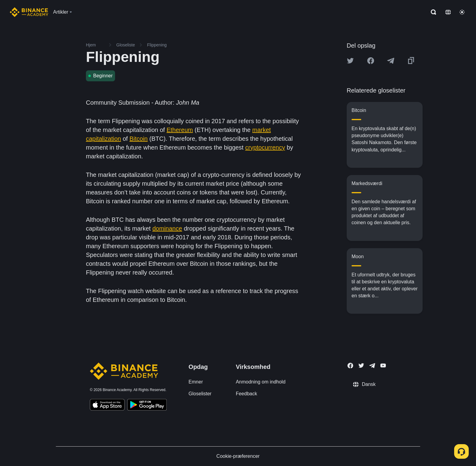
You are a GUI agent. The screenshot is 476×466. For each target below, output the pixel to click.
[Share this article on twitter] (350, 61)
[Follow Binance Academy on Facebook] (350, 366)
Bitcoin (138, 139)
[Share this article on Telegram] (391, 61)
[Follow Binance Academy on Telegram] (372, 366)
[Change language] (448, 12)
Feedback (246, 394)
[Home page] (29, 12)
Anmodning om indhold (261, 382)
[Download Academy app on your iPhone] (107, 406)
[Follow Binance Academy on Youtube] (383, 365)
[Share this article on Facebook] (371, 61)
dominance (167, 228)
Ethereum (180, 130)
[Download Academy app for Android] (147, 406)
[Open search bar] (432, 12)
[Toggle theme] (462, 12)
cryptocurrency (265, 147)
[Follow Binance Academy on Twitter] (361, 366)
